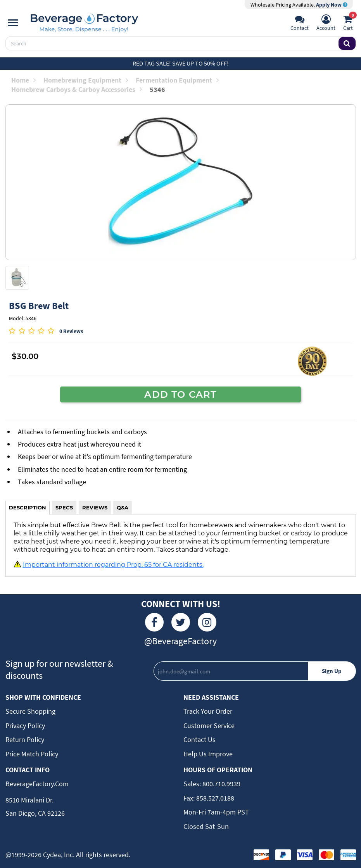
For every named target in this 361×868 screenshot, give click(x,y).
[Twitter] (181, 622)
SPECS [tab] (64, 507)
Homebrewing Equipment (86, 80)
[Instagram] (207, 622)
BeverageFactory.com (37, 784)
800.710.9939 (221, 784)
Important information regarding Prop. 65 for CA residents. (113, 564)
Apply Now (332, 5)
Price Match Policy (32, 754)
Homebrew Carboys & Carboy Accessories (77, 89)
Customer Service (209, 726)
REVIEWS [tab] (95, 507)
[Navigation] (13, 23)
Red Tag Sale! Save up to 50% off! (181, 63)
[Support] (300, 24)
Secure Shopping (30, 711)
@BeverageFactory (180, 641)
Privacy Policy (25, 726)
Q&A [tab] (123, 507)
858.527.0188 (214, 798)
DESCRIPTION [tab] (28, 507)
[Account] (326, 24)
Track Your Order (208, 711)
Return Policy (25, 739)
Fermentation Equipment (177, 80)
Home (23, 80)
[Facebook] (154, 622)
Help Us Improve (208, 754)
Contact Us (199, 739)
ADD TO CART (180, 394)
